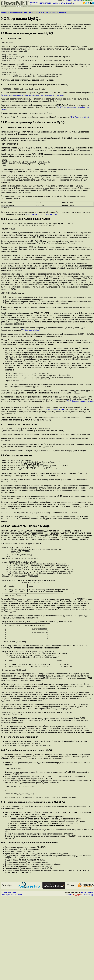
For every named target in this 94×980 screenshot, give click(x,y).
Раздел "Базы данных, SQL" (33, 12)
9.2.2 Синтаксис (25, 237)
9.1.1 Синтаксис (11, 39)
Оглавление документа (56, 12)
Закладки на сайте (9, 976)
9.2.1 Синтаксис (23, 136)
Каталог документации (11, 12)
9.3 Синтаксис (16, 494)
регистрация (78, 1)
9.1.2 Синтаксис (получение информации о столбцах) (34, 91)
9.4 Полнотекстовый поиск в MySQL (25, 571)
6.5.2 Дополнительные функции (80, 436)
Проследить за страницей (12, 978)
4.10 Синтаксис (80, 126)
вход (72, 1)
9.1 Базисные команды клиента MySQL (27, 33)
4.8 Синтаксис (55, 445)
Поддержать (78, 978)
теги (73, 3)
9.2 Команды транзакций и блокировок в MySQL (33, 131)
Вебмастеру (89, 978)
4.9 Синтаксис (30, 357)
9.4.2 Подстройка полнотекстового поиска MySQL (27, 825)
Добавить (69, 978)
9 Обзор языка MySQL (21, 19)
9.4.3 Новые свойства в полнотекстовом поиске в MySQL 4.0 (33, 880)
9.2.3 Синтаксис (42, 232)
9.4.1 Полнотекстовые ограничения (19, 811)
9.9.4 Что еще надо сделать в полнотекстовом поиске (29, 924)
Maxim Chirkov (87, 976)
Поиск (68, 3)
